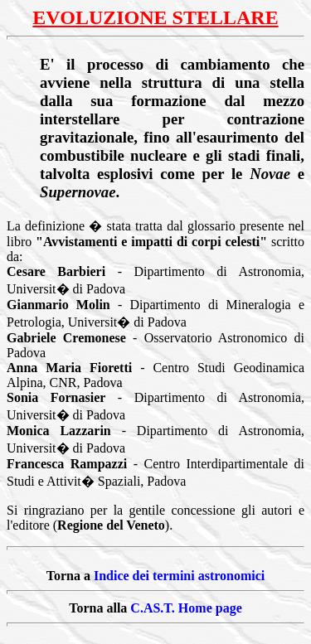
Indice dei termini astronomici (179, 576)
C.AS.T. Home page (186, 608)
